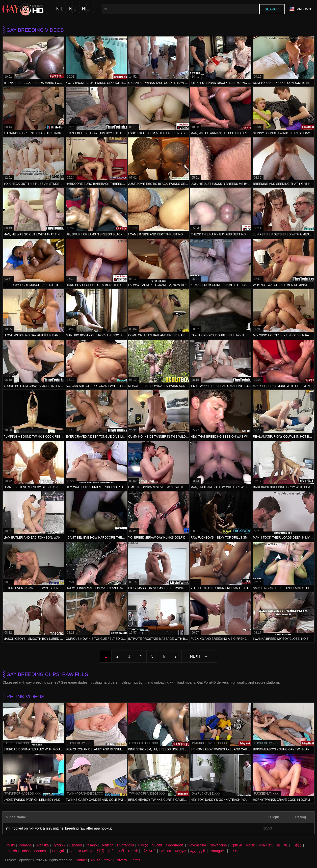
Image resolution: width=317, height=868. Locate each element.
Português (218, 851)
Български (125, 845)
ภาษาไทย (266, 845)
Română (25, 845)
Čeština (165, 851)
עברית (234, 851)
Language (301, 9)
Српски (236, 845)
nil (60, 9)
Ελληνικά (149, 851)
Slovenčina (218, 845)
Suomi (157, 845)
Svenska (42, 845)
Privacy (121, 860)
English (11, 851)
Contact (81, 860)
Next (195, 656)
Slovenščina (197, 845)
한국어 (282, 845)
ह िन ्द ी (116, 851)
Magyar (181, 851)
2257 (108, 860)
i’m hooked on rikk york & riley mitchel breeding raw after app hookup (59, 828)
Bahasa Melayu (81, 851)
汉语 (101, 851)
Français (59, 851)
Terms (135, 860)
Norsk (251, 845)
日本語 (296, 845)
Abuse (95, 860)
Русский (59, 845)
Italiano (91, 845)
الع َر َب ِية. (198, 851)
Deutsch (107, 845)
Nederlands (175, 845)
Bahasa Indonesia (34, 851)
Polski (10, 845)
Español (76, 845)
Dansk (133, 851)
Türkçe (143, 845)
